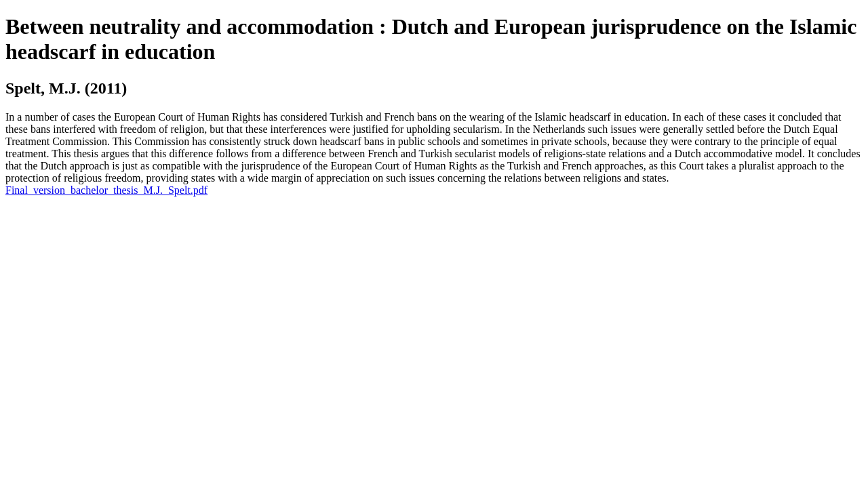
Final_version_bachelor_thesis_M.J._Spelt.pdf (106, 190)
